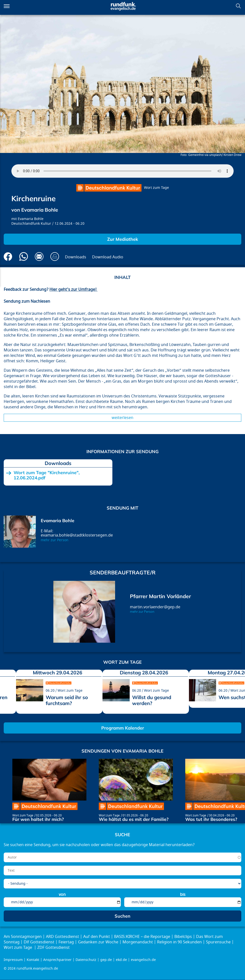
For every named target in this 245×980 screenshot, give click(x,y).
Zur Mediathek (123, 239)
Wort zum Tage (156, 188)
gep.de (106, 960)
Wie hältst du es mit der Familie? (134, 819)
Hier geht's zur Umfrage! (73, 290)
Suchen (238, 6)
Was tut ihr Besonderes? (211, 819)
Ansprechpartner (57, 960)
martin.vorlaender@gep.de (155, 607)
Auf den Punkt (97, 937)
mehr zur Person (55, 540)
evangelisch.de (143, 960)
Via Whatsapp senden (24, 257)
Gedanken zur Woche (98, 942)
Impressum (13, 960)
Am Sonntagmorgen (23, 937)
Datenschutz (86, 960)
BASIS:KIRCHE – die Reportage (142, 937)
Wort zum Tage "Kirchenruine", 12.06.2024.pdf (47, 475)
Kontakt (33, 960)
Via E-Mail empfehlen (39, 257)
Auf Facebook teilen (8, 257)
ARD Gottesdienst (62, 937)
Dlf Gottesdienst (39, 942)
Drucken (55, 257)
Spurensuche (218, 942)
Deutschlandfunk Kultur (31, 224)
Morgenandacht (138, 942)
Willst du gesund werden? (152, 700)
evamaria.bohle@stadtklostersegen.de (77, 535)
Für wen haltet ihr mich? (38, 819)
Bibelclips (183, 937)
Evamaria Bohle (31, 219)
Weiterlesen (122, 418)
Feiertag (66, 942)
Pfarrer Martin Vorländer (160, 596)
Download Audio (108, 257)
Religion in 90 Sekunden (179, 942)
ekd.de (121, 960)
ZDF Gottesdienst (53, 948)
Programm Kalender (123, 728)
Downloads (76, 257)
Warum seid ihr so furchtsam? (67, 700)
